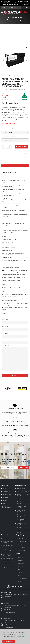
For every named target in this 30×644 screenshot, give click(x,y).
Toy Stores (20, 566)
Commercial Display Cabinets (22, 524)
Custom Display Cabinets (21, 516)
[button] (26, 49)
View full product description (8, 123)
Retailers (3, 8)
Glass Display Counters (23, 492)
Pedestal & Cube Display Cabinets (23, 531)
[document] (15, 637)
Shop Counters (21, 550)
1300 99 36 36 (16, 18)
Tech (19, 575)
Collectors (18, 8)
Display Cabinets (21, 489)
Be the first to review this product (17, 90)
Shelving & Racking (23, 541)
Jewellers (20, 581)
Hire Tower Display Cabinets (8, 551)
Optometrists (21, 572)
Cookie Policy (6, 492)
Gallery (5, 500)
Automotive (21, 560)
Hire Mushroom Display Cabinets (7, 555)
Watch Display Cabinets (23, 528)
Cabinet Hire (6, 538)
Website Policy (7, 495)
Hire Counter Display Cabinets (8, 542)
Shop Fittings (21, 538)
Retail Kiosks (21, 544)
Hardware (20, 557)
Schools (8, 8)
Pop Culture (21, 563)
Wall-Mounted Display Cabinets (23, 503)
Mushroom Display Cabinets (22, 507)
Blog (4, 503)
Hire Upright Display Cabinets (8, 546)
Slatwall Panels (21, 547)
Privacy (5, 489)
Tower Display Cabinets (23, 499)
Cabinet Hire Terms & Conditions (8, 567)
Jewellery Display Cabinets (21, 520)
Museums (13, 8)
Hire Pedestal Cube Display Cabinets (8, 559)
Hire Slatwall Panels (8, 563)
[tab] (15, 165)
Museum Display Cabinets (21, 511)
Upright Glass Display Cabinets (22, 495)
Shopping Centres (22, 578)
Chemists (20, 569)
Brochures (6, 497)
